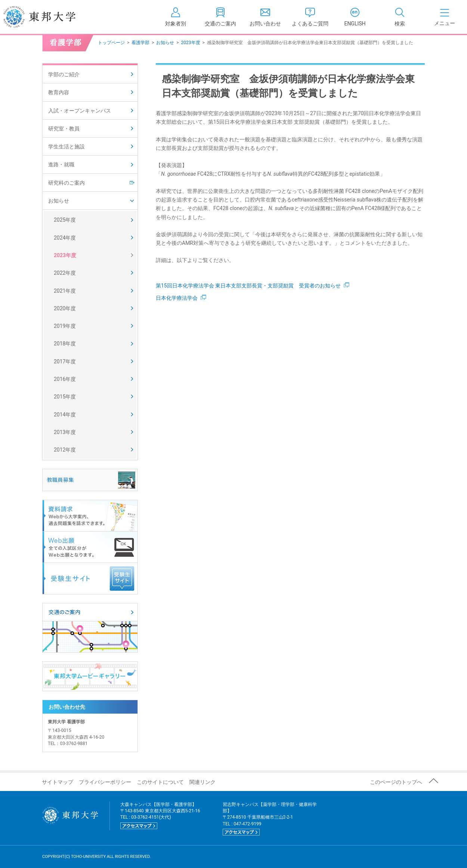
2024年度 (65, 238)
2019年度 (65, 326)
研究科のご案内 (67, 183)
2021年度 (65, 291)
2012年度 (65, 450)
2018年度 (65, 344)
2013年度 (65, 432)
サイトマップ (58, 782)
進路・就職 (61, 164)
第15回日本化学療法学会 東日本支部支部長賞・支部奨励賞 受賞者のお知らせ (253, 286)
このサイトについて (160, 782)
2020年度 (65, 308)
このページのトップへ (396, 782)
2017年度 (65, 361)
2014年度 (65, 415)
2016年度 (65, 379)
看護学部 (140, 43)
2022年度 (65, 273)
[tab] (400, 17)
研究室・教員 (64, 129)
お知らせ (165, 43)
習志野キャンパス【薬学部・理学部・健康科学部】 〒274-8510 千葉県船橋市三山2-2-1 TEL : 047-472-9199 (270, 819)
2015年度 (65, 397)
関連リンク (202, 782)
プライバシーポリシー (105, 782)
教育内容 (59, 92)
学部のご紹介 (64, 74)
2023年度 (191, 43)
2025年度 (65, 220)
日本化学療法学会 (181, 298)
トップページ (111, 43)
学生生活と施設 (67, 147)
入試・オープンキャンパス (80, 111)
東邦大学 (48, 17)
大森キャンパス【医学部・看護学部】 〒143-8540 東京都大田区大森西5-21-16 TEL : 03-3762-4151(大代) (160, 815)
